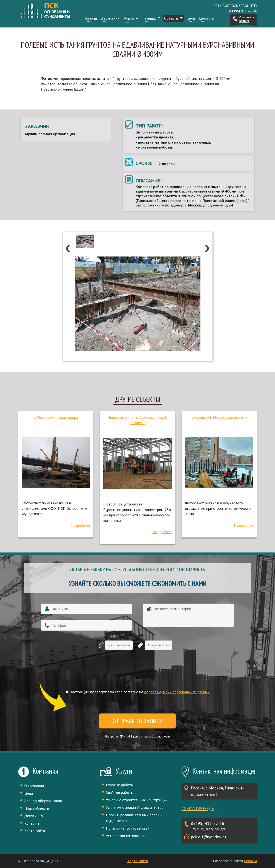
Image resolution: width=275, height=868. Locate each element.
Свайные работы (120, 792)
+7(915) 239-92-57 (208, 830)
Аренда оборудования (43, 801)
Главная (91, 18)
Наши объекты (37, 808)
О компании (110, 18)
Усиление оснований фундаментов (135, 807)
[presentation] (137, 673)
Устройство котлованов (126, 836)
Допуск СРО (34, 816)
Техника (150, 18)
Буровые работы (120, 785)
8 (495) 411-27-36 (207, 823)
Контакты (207, 18)
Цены (191, 18)
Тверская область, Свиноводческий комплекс (137, 420)
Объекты (172, 18)
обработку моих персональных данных (177, 692)
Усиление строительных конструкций (137, 800)
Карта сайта (35, 831)
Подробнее (80, 525)
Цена (29, 793)
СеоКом (250, 861)
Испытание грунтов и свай (128, 828)
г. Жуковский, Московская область (219, 417)
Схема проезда (198, 809)
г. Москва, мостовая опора (56, 417)
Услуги (129, 19)
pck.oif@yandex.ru (208, 837)
